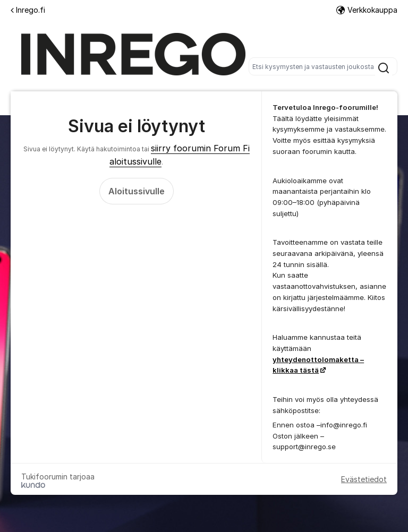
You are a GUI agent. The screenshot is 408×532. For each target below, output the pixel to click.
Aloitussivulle (137, 191)
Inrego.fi (28, 10)
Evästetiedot (364, 479)
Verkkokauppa (367, 10)
